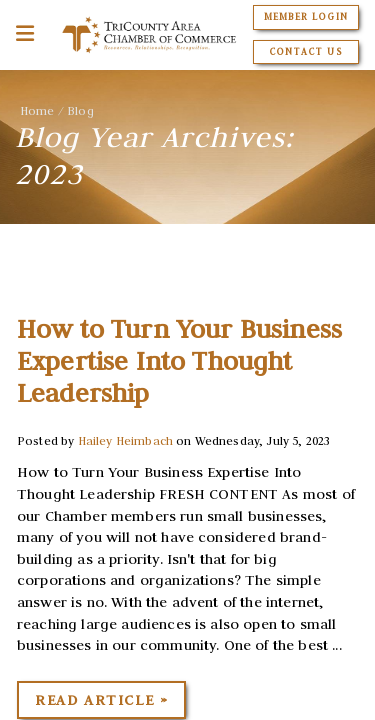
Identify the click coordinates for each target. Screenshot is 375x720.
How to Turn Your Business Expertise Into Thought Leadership (179, 361)
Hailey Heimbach (125, 440)
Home (37, 110)
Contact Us (305, 52)
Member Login (305, 17)
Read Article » (101, 700)
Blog (80, 110)
